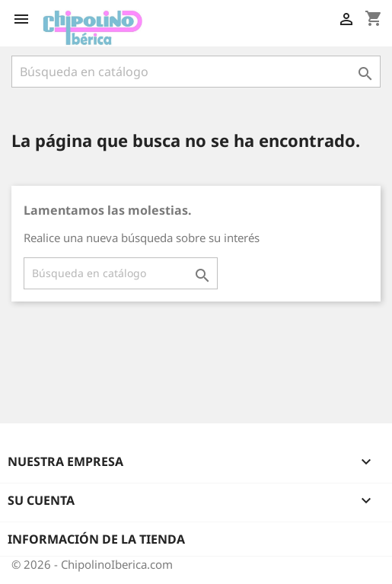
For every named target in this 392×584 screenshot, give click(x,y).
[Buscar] (196, 72)
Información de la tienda (96, 539)
